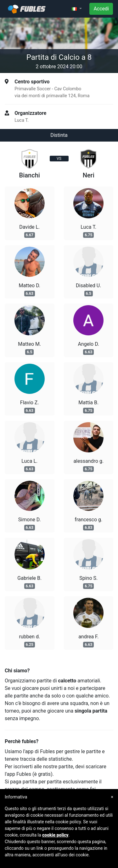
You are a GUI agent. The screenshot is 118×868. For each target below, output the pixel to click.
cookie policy (55, 835)
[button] (77, 9)
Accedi (101, 9)
